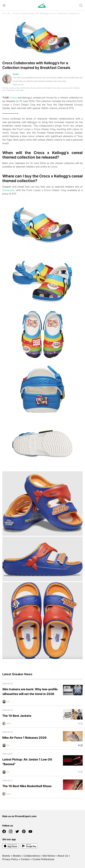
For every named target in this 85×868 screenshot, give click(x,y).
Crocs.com (8, 190)
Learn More (20, 90)
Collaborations (32, 856)
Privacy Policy (10, 859)
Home (5, 13)
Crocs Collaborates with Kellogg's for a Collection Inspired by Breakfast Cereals (48, 13)
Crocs (13, 98)
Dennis (16, 74)
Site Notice (49, 856)
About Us (63, 856)
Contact (25, 859)
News (10, 13)
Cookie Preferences (43, 859)
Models (17, 856)
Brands (6, 856)
